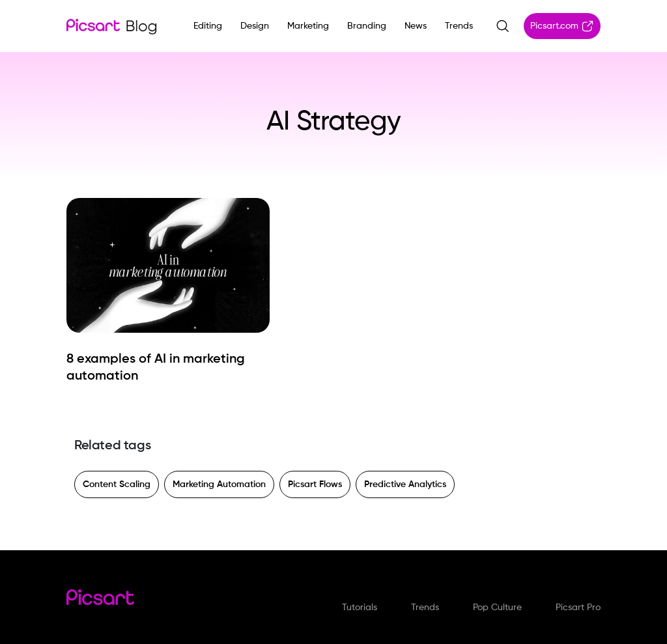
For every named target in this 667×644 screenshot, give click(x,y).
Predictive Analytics (405, 484)
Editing (208, 26)
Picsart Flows (315, 484)
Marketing (308, 26)
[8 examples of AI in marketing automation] (168, 368)
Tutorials (360, 608)
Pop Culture (497, 608)
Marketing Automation (219, 484)
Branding (367, 26)
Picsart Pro (578, 608)
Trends (459, 26)
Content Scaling (117, 484)
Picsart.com (562, 26)
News (416, 26)
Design (255, 26)
